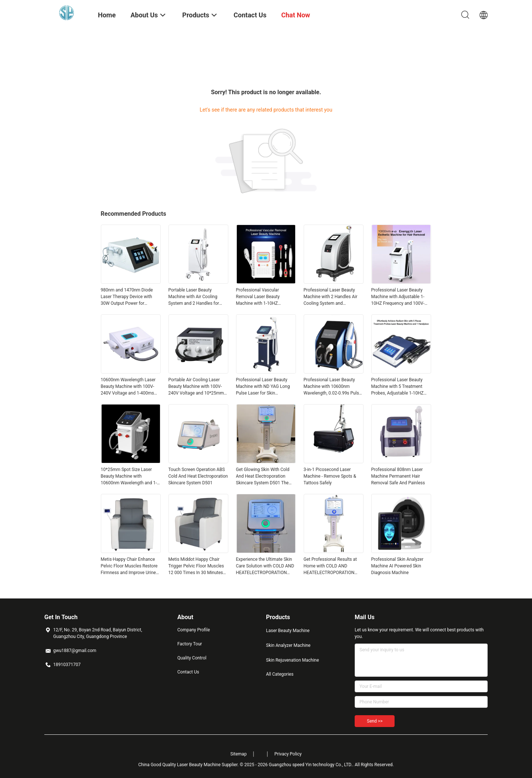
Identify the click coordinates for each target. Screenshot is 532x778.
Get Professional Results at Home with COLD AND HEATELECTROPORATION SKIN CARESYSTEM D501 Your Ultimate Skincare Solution (330, 566)
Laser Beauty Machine (288, 631)
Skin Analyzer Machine (288, 645)
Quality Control (192, 658)
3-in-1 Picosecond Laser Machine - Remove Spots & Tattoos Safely (330, 476)
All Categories (280, 674)
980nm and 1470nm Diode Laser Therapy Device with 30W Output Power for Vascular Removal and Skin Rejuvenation (127, 297)
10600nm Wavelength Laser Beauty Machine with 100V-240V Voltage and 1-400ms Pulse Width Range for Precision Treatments (128, 387)
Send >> (375, 721)
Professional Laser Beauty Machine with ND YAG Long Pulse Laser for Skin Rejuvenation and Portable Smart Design (263, 387)
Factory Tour (190, 644)
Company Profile (194, 630)
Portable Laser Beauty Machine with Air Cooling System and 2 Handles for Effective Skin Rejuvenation (195, 297)
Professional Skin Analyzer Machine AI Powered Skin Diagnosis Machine (398, 566)
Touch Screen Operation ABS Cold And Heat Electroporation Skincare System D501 (198, 476)
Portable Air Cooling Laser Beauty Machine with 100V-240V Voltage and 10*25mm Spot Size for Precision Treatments (196, 387)
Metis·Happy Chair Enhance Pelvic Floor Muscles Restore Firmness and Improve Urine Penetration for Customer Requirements (129, 566)
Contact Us (188, 672)
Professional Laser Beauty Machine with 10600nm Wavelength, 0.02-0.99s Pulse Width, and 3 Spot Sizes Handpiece (332, 387)
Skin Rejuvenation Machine (292, 660)
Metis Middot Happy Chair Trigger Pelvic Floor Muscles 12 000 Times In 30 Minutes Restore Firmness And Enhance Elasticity (196, 566)
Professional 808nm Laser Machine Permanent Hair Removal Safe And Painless (398, 476)
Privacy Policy (288, 754)
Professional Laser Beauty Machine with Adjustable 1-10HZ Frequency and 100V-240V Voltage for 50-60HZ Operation (398, 297)
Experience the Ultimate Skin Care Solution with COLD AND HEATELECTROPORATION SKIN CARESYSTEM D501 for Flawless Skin (265, 566)
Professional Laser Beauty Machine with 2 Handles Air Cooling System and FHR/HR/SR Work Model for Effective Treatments (331, 297)
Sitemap (239, 754)
